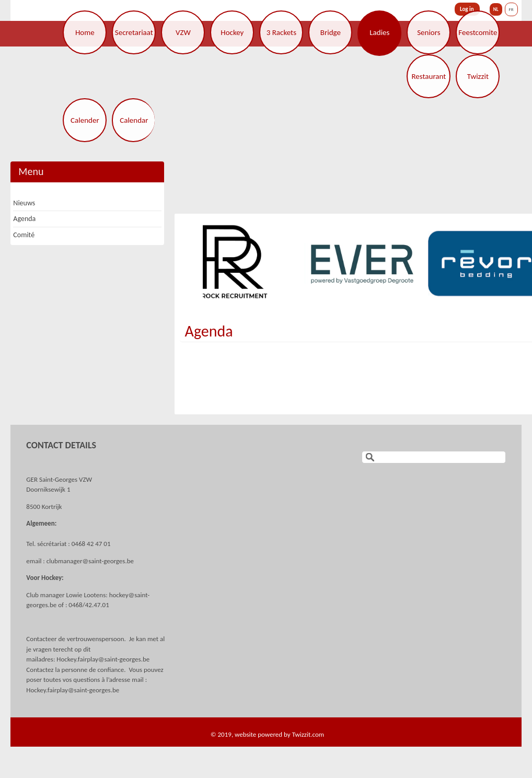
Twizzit (478, 76)
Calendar (134, 120)
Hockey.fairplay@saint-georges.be (103, 659)
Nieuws (24, 203)
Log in (467, 9)
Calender (85, 120)
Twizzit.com (308, 734)
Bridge (331, 32)
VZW (183, 32)
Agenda (209, 331)
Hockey (232, 32)
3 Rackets (281, 32)
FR (511, 9)
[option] (239, 263)
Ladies (379, 32)
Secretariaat (134, 32)
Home (85, 32)
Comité (24, 235)
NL (496, 9)
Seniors (429, 32)
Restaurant (429, 76)
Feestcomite (478, 32)
